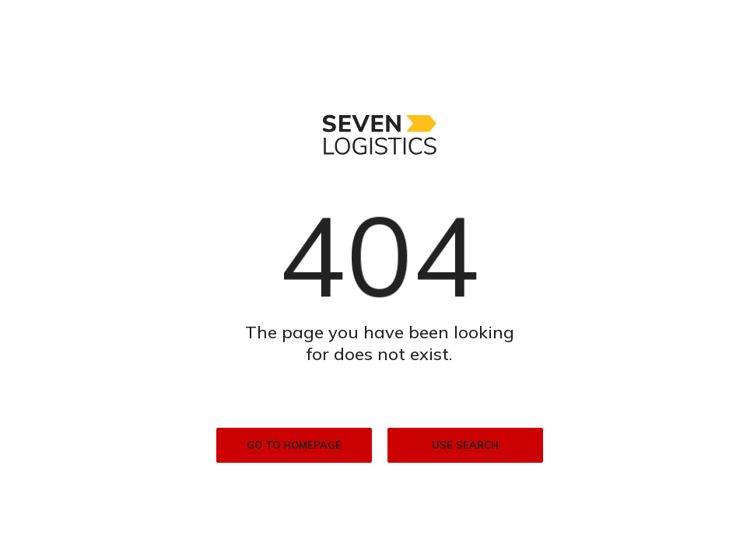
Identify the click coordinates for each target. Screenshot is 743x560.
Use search (465, 445)
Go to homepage (294, 445)
